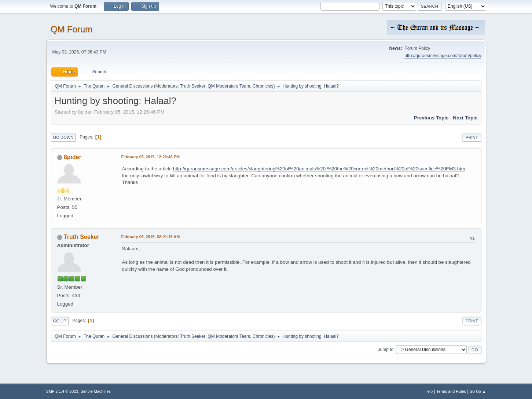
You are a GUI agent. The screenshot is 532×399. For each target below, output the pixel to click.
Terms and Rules (451, 391)
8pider (73, 157)
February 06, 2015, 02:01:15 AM (151, 237)
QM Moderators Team (229, 86)
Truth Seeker (193, 86)
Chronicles (263, 86)
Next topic (465, 118)
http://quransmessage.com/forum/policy (443, 56)
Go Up (60, 321)
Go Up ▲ (478, 391)
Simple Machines (96, 391)
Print (472, 137)
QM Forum (72, 29)
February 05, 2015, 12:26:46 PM (151, 157)
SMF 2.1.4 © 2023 (62, 391)
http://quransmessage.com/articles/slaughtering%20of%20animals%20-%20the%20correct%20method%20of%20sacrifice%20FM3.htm (319, 169)
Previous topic (431, 118)
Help (429, 391)
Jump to (386, 350)
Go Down (63, 137)
